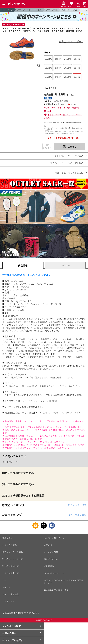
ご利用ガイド (8, 601)
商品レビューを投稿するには (69, 173)
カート (5, 580)
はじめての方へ (51, 559)
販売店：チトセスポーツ (71, 41)
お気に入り (47, 148)
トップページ (7, 10)
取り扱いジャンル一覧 (12, 559)
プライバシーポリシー (54, 573)
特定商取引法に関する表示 (56, 590)
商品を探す (7, 538)
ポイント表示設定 (11, 594)
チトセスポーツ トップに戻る (69, 156)
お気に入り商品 (9, 545)
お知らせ (48, 545)
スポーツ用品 (52, 10)
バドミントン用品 (69, 10)
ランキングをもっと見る (77, 505)
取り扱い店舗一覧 (11, 566)
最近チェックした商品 (13, 552)
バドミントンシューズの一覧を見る (66, 163)
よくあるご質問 (51, 552)
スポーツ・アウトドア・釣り (30, 10)
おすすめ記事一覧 (11, 573)
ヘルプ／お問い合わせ (54, 538)
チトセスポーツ (10, 462)
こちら (36, 613)
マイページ (7, 587)
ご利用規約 (49, 566)
